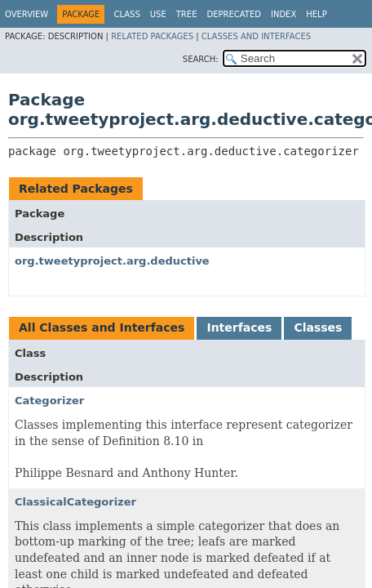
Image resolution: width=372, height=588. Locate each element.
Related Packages (152, 36)
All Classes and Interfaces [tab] (102, 327)
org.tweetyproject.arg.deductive (112, 261)
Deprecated (234, 14)
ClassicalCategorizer (75, 502)
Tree (187, 14)
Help (316, 14)
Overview (27, 14)
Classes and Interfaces (256, 36)
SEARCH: (201, 59)
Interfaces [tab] (239, 327)
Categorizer (49, 401)
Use (158, 14)
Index (283, 14)
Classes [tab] (318, 327)
